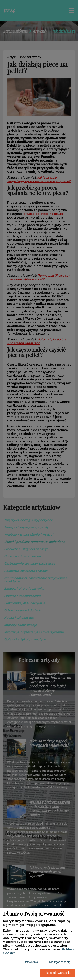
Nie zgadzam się (60, 962)
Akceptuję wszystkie (58, 973)
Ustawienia (31, 962)
